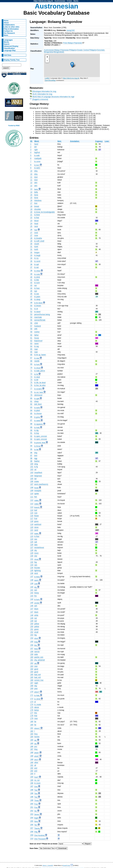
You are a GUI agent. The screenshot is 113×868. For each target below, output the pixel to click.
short (36, 638)
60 (31, 335)
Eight (36, 818)
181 (32, 728)
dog (36, 453)
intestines (38, 200)
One (36, 787)
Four (36, 804)
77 (31, 389)
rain (36, 565)
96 (31, 453)
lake (36, 545)
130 (32, 556)
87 (31, 420)
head (36, 224)
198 (32, 790)
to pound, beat (40, 443)
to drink (37, 277)
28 (31, 238)
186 (32, 747)
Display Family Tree (12, 60)
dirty (36, 171)
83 (31, 407)
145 (32, 603)
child (36, 323)
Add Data (7, 55)
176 (32, 710)
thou (36, 734)
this (36, 713)
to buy (37, 433)
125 (32, 542)
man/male (38, 317)
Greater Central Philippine (87, 50)
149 (32, 618)
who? (36, 760)
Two (36, 790)
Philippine (73, 50)
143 (32, 596)
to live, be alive (40, 385)
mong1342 (71, 30)
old (35, 663)
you (36, 747)
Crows (69, 1)
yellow (37, 624)
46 (31, 294)
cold (36, 584)
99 (31, 461)
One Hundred (39, 835)
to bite (37, 280)
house (37, 338)
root (36, 513)
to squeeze (38, 424)
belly (36, 192)
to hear (37, 288)
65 (31, 349)
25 (31, 226)
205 (32, 821)
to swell (37, 421)
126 (32, 545)
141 (32, 590)
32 (31, 252)
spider (37, 494)
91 (31, 433)
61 (31, 338)
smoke (37, 603)
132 (32, 562)
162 (32, 663)
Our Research (9, 33)
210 (32, 839)
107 (32, 484)
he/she (37, 737)
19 (31, 209)
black (36, 609)
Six (36, 811)
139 (32, 583)
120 (32, 527)
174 (32, 705)
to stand (37, 312)
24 (31, 224)
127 (32, 548)
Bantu (76, 1)
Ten (36, 825)
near (36, 719)
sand (36, 530)
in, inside (38, 705)
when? (37, 692)
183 (32, 734)
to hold (37, 428)
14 (31, 192)
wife (36, 329)
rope (36, 349)
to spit (37, 264)
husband (38, 326)
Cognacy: (99, 141)
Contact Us (8, 31)
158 (32, 652)
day (36, 686)
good (36, 669)
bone (36, 195)
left (35, 147)
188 (32, 752)
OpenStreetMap (50, 80)
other (36, 763)
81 (31, 401)
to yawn (37, 297)
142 (32, 593)
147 (32, 609)
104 (32, 476)
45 (31, 291)
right (36, 150)
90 (31, 430)
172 (32, 699)
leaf (36, 510)
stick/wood (38, 395)
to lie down (38, 303)
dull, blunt (38, 404)
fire (36, 596)
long (36, 642)
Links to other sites (12, 27)
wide (36, 654)
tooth (36, 247)
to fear (37, 218)
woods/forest (39, 548)
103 (32, 473)
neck (36, 226)
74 (31, 380)
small (36, 632)
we (35, 740)
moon (36, 553)
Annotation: (75, 141)
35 (31, 261)
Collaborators (9, 25)
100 (32, 464)
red (36, 618)
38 (31, 271)
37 (31, 267)
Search (7, 44)
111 (32, 497)
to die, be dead (40, 383)
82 (31, 404)
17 (31, 203)
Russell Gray (66, 865)
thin (36, 645)
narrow (37, 652)
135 (32, 571)
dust (36, 177)
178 (32, 716)
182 (32, 731)
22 (31, 218)
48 (31, 299)
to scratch (38, 389)
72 (31, 374)
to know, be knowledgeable (45, 212)
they (36, 749)
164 (32, 669)
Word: (37, 141)
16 (31, 200)
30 (31, 244)
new (36, 666)
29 (31, 241)
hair (36, 230)
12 (31, 183)
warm (36, 580)
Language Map (10, 50)
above (37, 707)
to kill (36, 380)
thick (36, 649)
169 (32, 689)
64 (31, 346)
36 (31, 264)
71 (31, 371)
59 (31, 332)
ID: (31, 141)
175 (32, 707)
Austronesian (60, 1)
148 (32, 615)
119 (32, 524)
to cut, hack (39, 392)
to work (37, 408)
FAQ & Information (11, 29)
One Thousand (40, 839)
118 (32, 521)
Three (37, 801)
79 (31, 395)
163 (32, 666)
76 (31, 385)
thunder (37, 568)
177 (32, 713)
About (6, 23)
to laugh (37, 255)
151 (32, 629)
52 (31, 312)
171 (32, 695)
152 (32, 632)
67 (31, 358)
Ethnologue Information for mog (44, 91)
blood (36, 221)
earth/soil (38, 524)
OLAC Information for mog (42, 94)
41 (31, 280)
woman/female (40, 320)
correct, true (39, 680)
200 (32, 804)
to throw (37, 446)
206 (32, 825)
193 (32, 774)
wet (36, 590)
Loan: (107, 141)
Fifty (36, 832)
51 (31, 309)
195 (32, 780)
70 (31, 368)
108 (32, 488)
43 (31, 285)
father (37, 335)
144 (32, 599)
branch (37, 507)
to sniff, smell (39, 241)
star (36, 556)
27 (31, 233)
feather (37, 461)
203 (32, 814)
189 (32, 759)
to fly (36, 467)
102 (32, 470)
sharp (36, 401)
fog (36, 562)
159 (32, 654)
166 (32, 680)
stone (36, 527)
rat (35, 470)
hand (36, 144)
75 (31, 383)
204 (32, 818)
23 (31, 221)
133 (32, 565)
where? (37, 728)
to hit (36, 374)
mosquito (38, 491)
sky (36, 550)
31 (31, 247)
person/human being (42, 314)
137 (32, 577)
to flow (37, 536)
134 (32, 568)
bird (36, 456)
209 (32, 835)
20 (31, 212)
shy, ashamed (40, 660)
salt (36, 542)
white (36, 615)
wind (36, 573)
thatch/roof (38, 341)
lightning (38, 571)
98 (31, 458)
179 (32, 719)
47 (31, 297)
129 (32, 553)
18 (31, 206)
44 (31, 288)
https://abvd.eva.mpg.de (43, 1)
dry (36, 587)
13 (31, 189)
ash (36, 606)
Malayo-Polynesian (62, 50)
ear (36, 285)
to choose (38, 414)
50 (31, 306)
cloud (36, 559)
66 (31, 355)
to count (37, 783)
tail (35, 479)
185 (32, 740)
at (35, 702)
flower (37, 516)
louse (36, 488)
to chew (37, 271)
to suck (37, 283)
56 (31, 323)
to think (37, 215)
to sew (37, 358)
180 (32, 722)
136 (32, 573)
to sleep (37, 299)
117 (32, 519)
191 (32, 765)
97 (31, 456)
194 (32, 777)
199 (32, 800)
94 (31, 446)
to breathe (38, 238)
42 (31, 283)
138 (32, 580)
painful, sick (39, 657)
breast (37, 206)
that (36, 716)
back (36, 189)
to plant (37, 410)
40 (31, 277)
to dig (36, 430)
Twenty (37, 828)
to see (37, 294)
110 (32, 494)
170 (32, 692)
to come (37, 161)
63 (31, 344)
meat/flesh (38, 473)
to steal (37, 377)
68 (31, 361)
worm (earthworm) (41, 484)
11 (31, 177)
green (37, 629)
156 (32, 645)
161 (32, 660)
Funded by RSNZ (14, 126)
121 (32, 530)
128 (32, 550)
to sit (36, 309)
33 (31, 255)
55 (31, 320)
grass (36, 521)
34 (31, 258)
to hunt (37, 364)
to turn (37, 165)
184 (32, 737)
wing (36, 464)
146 (32, 606)
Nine (36, 821)
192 (32, 768)
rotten (37, 500)
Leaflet (47, 78)
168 (32, 686)
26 (31, 230)
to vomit (37, 261)
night (36, 683)
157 (32, 649)
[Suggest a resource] (40, 99)
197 (32, 786)
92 (31, 436)
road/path (38, 158)
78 (31, 392)
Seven (37, 814)
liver (36, 203)
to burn (37, 600)
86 (31, 417)
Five (36, 808)
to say (37, 346)
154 (32, 638)
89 (31, 427)
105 (32, 479)
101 (32, 467)
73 (31, 377)
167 (32, 683)
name (36, 344)
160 (32, 657)
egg (36, 458)
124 (32, 539)
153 (32, 635)
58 (31, 329)
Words (6, 42)
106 (32, 482)
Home (6, 21)
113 (32, 507)
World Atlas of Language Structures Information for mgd (53, 97)
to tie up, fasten (40, 355)
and (36, 768)
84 (31, 410)
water (36, 534)
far (35, 722)
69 (31, 364)
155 (32, 642)
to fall (36, 450)
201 (32, 807)
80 (31, 398)
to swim (37, 168)
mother (37, 332)
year (36, 689)
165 (32, 675)
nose (36, 233)
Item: (60, 141)
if (35, 774)
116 (32, 516)
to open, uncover (41, 436)
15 (31, 195)
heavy (37, 593)
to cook (37, 274)
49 (31, 303)
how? (36, 777)
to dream (38, 306)
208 (32, 832)
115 (32, 513)
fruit (36, 519)
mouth (37, 244)
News (6, 35)
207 (32, 828)
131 (32, 559)
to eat (36, 267)
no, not (37, 780)
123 (32, 536)
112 (32, 500)
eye (36, 291)
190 (32, 763)
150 (32, 624)
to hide (37, 696)
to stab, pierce (40, 371)
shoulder (38, 209)
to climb (37, 699)
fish (36, 497)
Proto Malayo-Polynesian (73, 43)
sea (36, 539)
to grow (37, 417)
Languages (8, 40)
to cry (36, 258)
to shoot (37, 368)
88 (31, 424)
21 (31, 215)
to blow (37, 577)
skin (36, 183)
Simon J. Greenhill (48, 865)
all (35, 765)
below (37, 710)
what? (37, 753)
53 (31, 314)
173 (32, 702)
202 (32, 811)
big (35, 635)
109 (32, 491)
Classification (9, 48)
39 (31, 274)
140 (32, 587)
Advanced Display (11, 46)
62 (31, 341)
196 (32, 783)
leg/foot (37, 152)
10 (31, 171)
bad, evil (38, 675)
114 (32, 510)
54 (31, 317)
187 (32, 749)
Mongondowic (59, 52)
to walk (37, 155)
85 (31, 414)
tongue (37, 252)
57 (31, 326)
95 (31, 449)
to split (37, 399)
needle (37, 361)
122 (32, 533)
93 (31, 442)
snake (37, 482)
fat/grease (38, 476)
